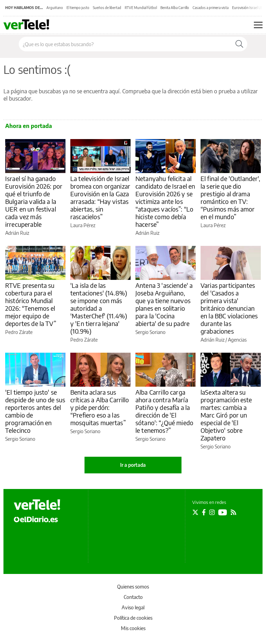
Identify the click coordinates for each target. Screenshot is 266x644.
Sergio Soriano (150, 332)
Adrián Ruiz (17, 233)
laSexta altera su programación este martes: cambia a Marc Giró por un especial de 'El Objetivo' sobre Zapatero (226, 415)
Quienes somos (133, 587)
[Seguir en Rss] (233, 512)
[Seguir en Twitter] (195, 512)
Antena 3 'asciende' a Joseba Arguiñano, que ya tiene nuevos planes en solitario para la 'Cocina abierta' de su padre (164, 304)
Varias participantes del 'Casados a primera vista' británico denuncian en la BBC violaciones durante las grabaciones (229, 308)
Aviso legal (133, 607)
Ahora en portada (29, 126)
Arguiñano (55, 8)
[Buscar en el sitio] (125, 44)
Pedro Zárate (19, 332)
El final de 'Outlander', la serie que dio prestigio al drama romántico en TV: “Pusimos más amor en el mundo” (230, 198)
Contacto (133, 597)
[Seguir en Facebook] (204, 512)
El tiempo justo (78, 8)
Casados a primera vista (211, 8)
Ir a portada (133, 465)
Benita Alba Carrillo (175, 8)
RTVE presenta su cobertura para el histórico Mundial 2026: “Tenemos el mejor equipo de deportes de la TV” (31, 304)
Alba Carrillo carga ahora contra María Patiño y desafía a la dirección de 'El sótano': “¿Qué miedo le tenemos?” (164, 411)
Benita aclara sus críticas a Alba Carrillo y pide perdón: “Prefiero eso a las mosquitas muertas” (100, 407)
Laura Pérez (83, 225)
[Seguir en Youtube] (223, 512)
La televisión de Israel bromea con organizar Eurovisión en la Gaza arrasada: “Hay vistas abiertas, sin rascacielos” (100, 198)
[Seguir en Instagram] (212, 512)
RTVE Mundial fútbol (141, 8)
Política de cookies (133, 618)
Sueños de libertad (107, 8)
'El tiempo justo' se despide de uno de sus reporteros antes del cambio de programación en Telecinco (35, 411)
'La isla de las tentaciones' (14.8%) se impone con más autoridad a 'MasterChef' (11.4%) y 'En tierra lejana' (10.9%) (99, 308)
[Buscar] (239, 44)
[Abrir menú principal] (258, 25)
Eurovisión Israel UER (249, 8)
